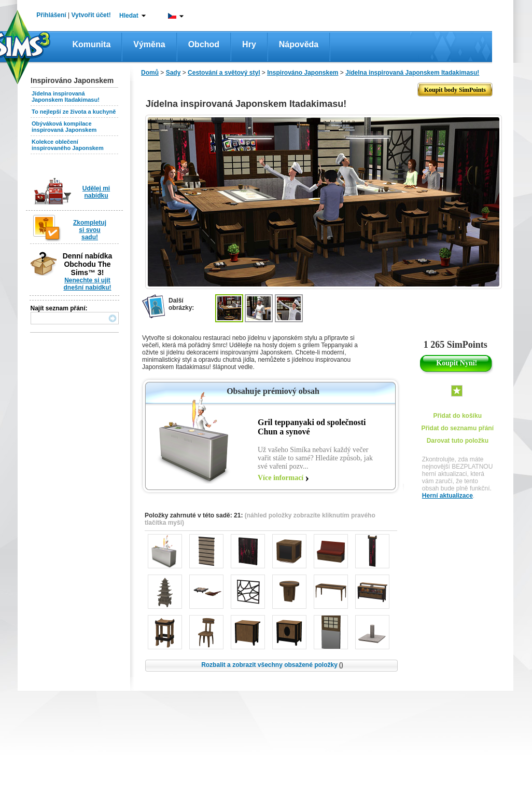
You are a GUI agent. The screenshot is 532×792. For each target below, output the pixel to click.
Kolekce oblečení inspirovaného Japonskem (68, 145)
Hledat (129, 16)
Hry (249, 44)
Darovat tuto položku (458, 441)
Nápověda (299, 44)
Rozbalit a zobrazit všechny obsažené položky (272, 665)
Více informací (281, 478)
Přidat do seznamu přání (458, 428)
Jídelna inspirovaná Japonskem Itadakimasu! (66, 97)
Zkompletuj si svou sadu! (90, 230)
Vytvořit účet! (91, 15)
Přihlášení (51, 15)
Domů (150, 73)
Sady (173, 73)
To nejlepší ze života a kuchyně (74, 112)
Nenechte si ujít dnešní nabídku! (87, 284)
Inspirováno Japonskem (303, 73)
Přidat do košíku (458, 416)
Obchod (204, 44)
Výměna (149, 44)
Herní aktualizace (447, 496)
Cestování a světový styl (224, 73)
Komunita (92, 44)
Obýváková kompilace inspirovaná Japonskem (64, 127)
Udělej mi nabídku (96, 192)
